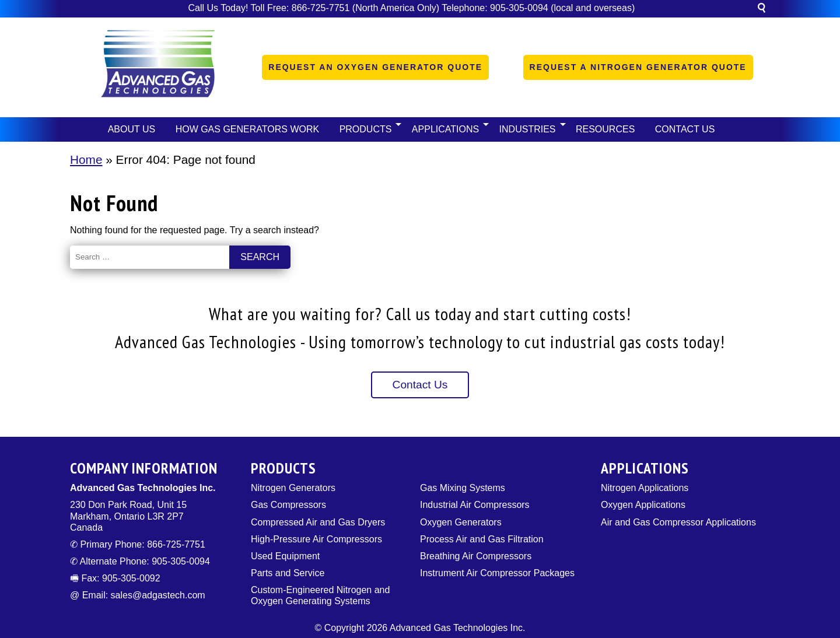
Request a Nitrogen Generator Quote (638, 67)
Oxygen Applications (643, 505)
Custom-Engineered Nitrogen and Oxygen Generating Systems (320, 595)
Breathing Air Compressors (476, 556)
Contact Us (420, 385)
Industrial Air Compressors (475, 505)
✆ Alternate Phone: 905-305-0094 (140, 561)
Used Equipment (285, 556)
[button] (762, 10)
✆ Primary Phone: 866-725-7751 (138, 544)
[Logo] (157, 67)
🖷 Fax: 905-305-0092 (115, 578)
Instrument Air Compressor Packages (497, 573)
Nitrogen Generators (293, 488)
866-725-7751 (321, 8)
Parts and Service (288, 573)
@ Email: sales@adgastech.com (138, 595)
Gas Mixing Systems (463, 488)
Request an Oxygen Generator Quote (375, 67)
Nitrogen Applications (645, 488)
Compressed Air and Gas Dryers (318, 522)
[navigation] (420, 129)
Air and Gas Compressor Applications (678, 522)
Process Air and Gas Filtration (482, 539)
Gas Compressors (288, 505)
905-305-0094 (519, 8)
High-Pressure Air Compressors (316, 539)
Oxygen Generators (461, 522)
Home (86, 159)
